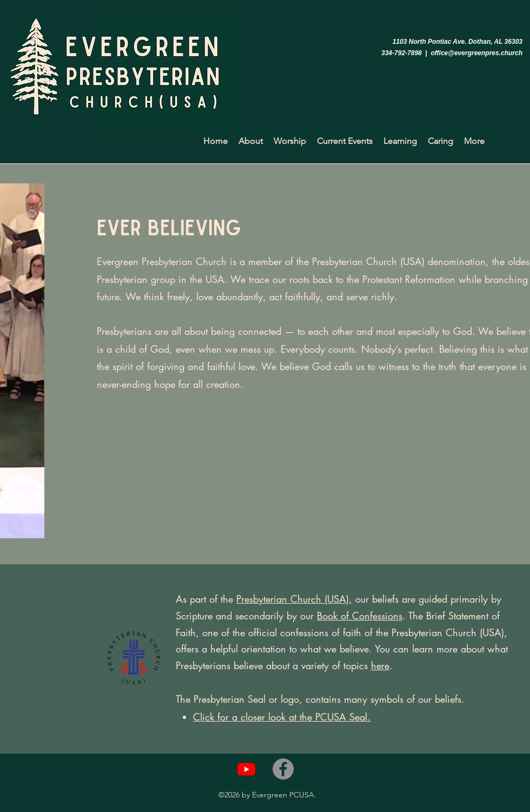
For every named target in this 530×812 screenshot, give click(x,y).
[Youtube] (246, 769)
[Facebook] (283, 769)
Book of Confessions (360, 616)
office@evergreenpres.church (476, 53)
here (380, 665)
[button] (251, 141)
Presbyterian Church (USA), (294, 599)
